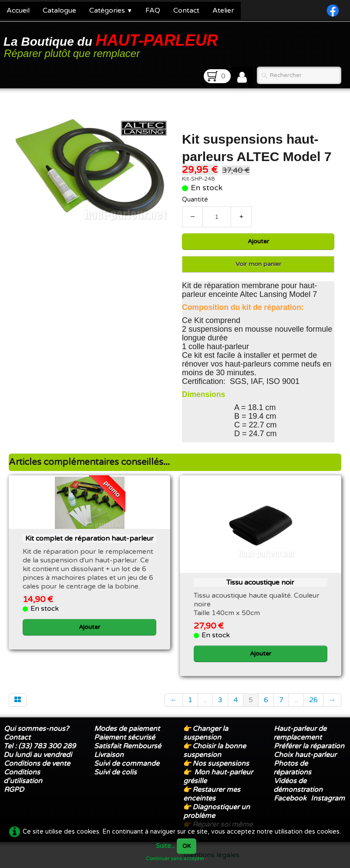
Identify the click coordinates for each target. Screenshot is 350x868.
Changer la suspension (206, 733)
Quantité (195, 200)
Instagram (328, 798)
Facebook (290, 798)
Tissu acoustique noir (260, 582)
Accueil (18, 10)
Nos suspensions (221, 764)
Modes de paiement (127, 729)
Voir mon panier (258, 264)
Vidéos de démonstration (298, 785)
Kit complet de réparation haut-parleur (89, 538)
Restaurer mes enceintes (212, 794)
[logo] (112, 45)
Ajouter (258, 241)
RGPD (14, 790)
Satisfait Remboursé (128, 746)
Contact (186, 10)
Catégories (111, 10)
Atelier (223, 10)
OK (187, 846)
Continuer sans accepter (175, 858)
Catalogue (59, 10)
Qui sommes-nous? (36, 729)
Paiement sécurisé (125, 737)
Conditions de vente (37, 764)
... (205, 700)
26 (313, 700)
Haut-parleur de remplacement (300, 733)
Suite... (165, 846)
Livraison (109, 755)
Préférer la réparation (309, 746)
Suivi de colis (115, 772)
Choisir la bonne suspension (215, 750)
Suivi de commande (127, 764)
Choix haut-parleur (306, 755)
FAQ (153, 10)
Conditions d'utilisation (23, 777)
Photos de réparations (292, 768)
